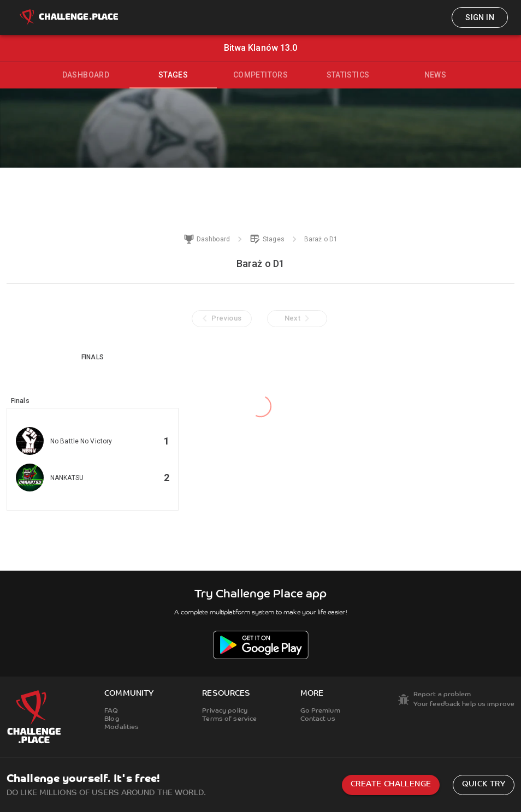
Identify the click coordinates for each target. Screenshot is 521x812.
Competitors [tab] (260, 75)
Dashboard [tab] (86, 75)
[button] (93, 459)
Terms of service (229, 719)
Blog (112, 719)
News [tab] (436, 75)
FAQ (111, 711)
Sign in (480, 17)
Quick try (484, 784)
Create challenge (391, 784)
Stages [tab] (173, 75)
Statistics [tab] (348, 75)
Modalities (122, 727)
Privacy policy (225, 711)
